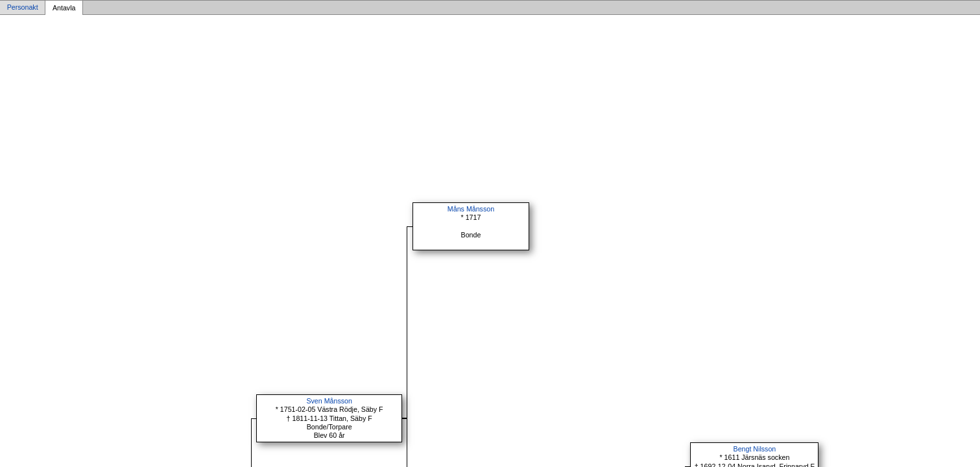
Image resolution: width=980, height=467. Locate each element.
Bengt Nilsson (755, 449)
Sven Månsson (329, 401)
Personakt (23, 8)
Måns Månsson (471, 209)
